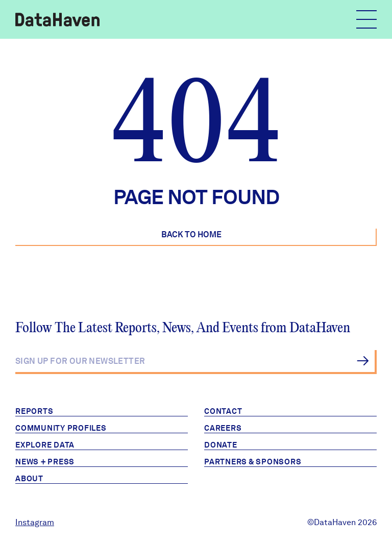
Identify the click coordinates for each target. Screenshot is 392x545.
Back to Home (191, 234)
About (29, 479)
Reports (34, 411)
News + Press (45, 462)
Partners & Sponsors (253, 462)
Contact (223, 411)
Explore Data (45, 445)
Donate (221, 445)
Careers (223, 428)
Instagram (35, 522)
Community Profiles (61, 428)
